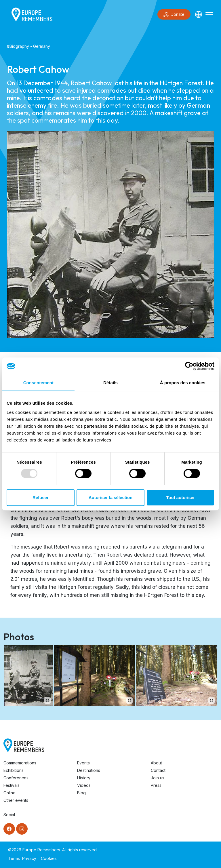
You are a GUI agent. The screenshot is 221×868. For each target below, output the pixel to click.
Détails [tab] (110, 383)
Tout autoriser (180, 497)
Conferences (16, 778)
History (84, 778)
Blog (81, 793)
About (156, 763)
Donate (174, 15)
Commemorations (20, 763)
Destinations (89, 770)
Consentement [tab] (38, 383)
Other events (16, 800)
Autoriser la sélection (111, 497)
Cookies (49, 858)
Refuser (41, 497)
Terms (14, 858)
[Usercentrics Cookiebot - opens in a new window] (189, 366)
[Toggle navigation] (209, 14)
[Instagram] (22, 829)
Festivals (12, 785)
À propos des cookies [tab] (183, 383)
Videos (84, 785)
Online (9, 793)
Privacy (29, 858)
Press (156, 785)
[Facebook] (9, 829)
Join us (158, 778)
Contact (158, 770)
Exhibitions (14, 770)
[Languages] (199, 14)
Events (83, 763)
